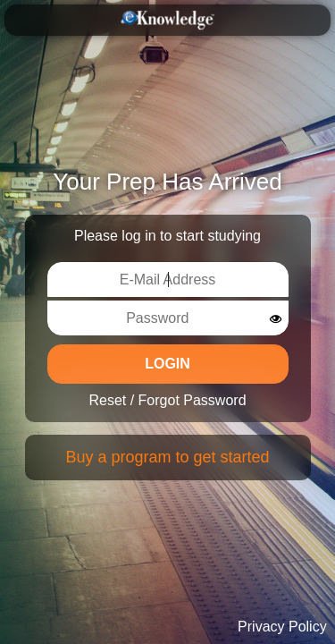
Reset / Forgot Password (167, 400)
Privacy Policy (282, 627)
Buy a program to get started (167, 457)
